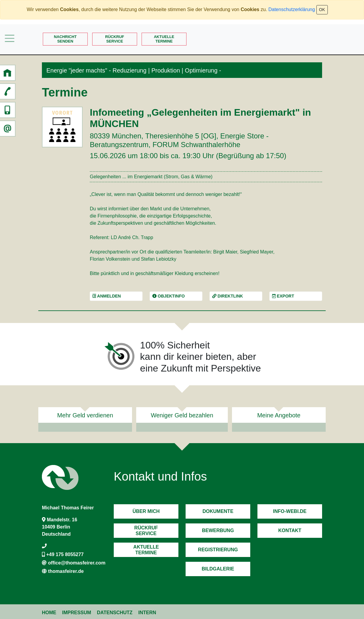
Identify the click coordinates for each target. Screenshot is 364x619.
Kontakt (290, 530)
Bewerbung (218, 530)
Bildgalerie (218, 569)
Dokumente (218, 511)
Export (283, 296)
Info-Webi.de (290, 511)
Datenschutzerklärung (292, 9)
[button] (7, 73)
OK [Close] (322, 10)
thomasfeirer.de (66, 571)
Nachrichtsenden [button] (65, 39)
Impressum (76, 613)
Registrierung (218, 550)
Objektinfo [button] (169, 296)
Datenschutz (115, 613)
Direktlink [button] (228, 296)
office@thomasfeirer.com (77, 563)
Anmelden (107, 296)
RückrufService (114, 39)
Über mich (146, 511)
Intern (147, 613)
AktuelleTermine (164, 39)
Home (49, 613)
